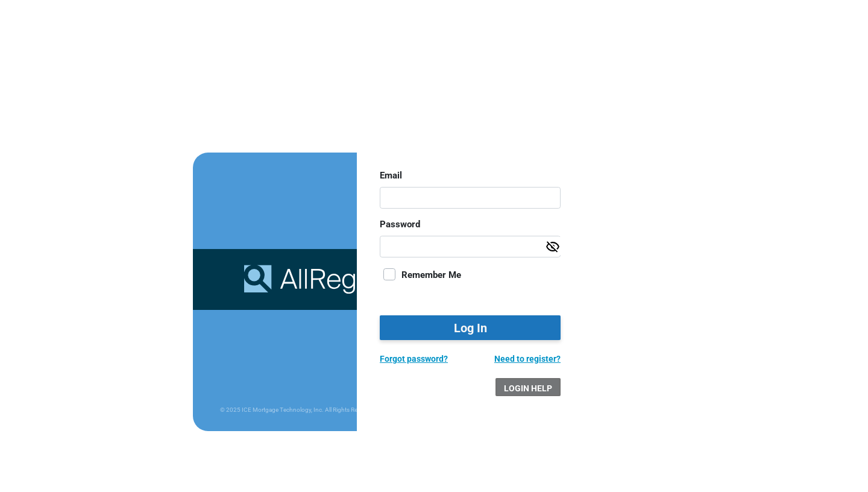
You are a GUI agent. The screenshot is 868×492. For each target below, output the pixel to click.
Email (391, 175)
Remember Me (431, 275)
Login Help (528, 388)
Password (400, 224)
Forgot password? (414, 359)
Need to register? (527, 359)
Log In (470, 328)
